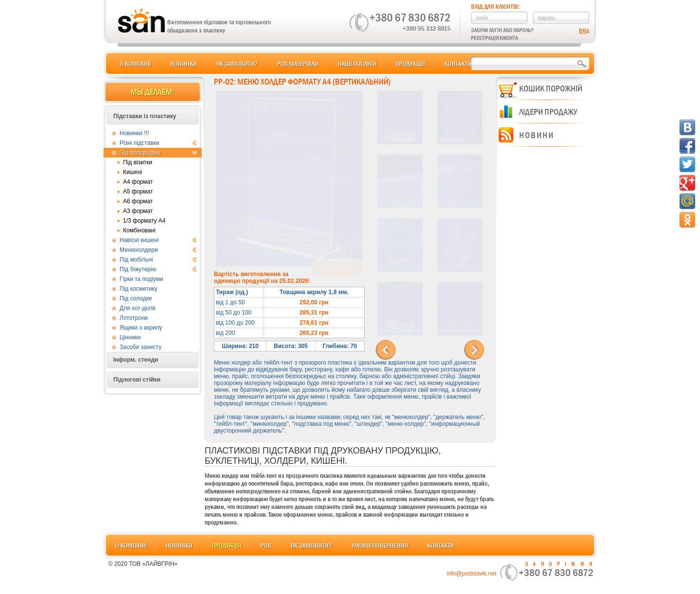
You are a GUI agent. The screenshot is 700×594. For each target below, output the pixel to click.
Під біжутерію (158, 269)
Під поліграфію (158, 153)
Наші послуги (357, 64)
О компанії (135, 64)
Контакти (458, 64)
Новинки (184, 64)
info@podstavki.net (472, 574)
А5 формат (138, 192)
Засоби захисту (140, 347)
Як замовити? (237, 64)
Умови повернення (380, 545)
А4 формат (138, 182)
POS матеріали (298, 64)
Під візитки (138, 162)
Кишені (132, 172)
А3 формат (138, 211)
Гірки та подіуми (141, 279)
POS (266, 545)
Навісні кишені (158, 240)
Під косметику (139, 289)
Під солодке (136, 298)
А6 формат (138, 201)
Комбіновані (139, 230)
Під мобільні (158, 260)
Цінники (130, 337)
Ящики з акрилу (141, 328)
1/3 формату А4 (144, 221)
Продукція (410, 64)
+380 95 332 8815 (427, 28)
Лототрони (134, 318)
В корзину (338, 268)
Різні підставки (158, 143)
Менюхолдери (158, 250)
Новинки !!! (134, 133)
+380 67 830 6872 (410, 17)
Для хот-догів (138, 308)
